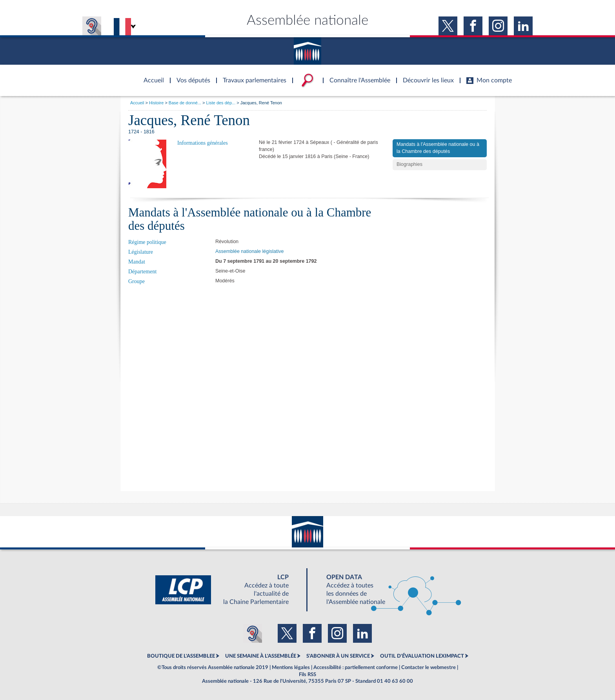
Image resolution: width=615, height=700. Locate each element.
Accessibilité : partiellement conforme (356, 667)
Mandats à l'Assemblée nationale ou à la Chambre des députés (438, 148)
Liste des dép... (221, 103)
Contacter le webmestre (428, 667)
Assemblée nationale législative (249, 251)
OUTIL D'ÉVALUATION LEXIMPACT (422, 656)
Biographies (409, 164)
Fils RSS (307, 675)
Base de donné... (185, 103)
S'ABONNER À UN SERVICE (338, 656)
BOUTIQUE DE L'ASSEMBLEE (181, 656)
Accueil (137, 103)
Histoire (156, 103)
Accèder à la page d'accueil (151, 76)
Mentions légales (291, 667)
